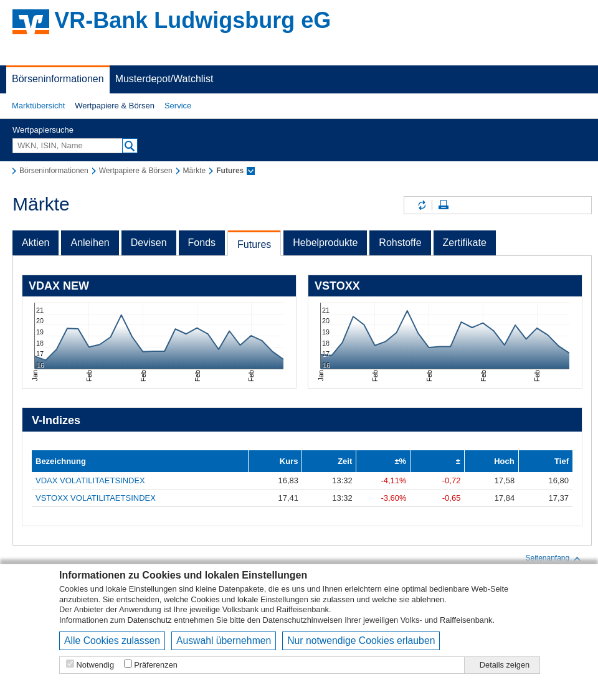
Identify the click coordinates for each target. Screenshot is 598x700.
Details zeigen (505, 665)
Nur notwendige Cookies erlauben (361, 641)
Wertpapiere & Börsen (115, 106)
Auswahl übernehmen (224, 641)
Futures (254, 244)
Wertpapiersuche (43, 130)
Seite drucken (444, 205)
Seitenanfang (553, 559)
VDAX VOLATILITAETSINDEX (90, 480)
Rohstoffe (400, 243)
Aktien (36, 243)
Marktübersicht (38, 106)
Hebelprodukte (325, 243)
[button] (38, 106)
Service (178, 106)
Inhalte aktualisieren (421, 205)
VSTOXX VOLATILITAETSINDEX (96, 498)
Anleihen (90, 243)
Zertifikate (465, 243)
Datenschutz (150, 620)
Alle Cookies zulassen (112, 641)
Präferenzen (156, 665)
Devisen (149, 243)
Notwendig (95, 665)
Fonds (202, 243)
